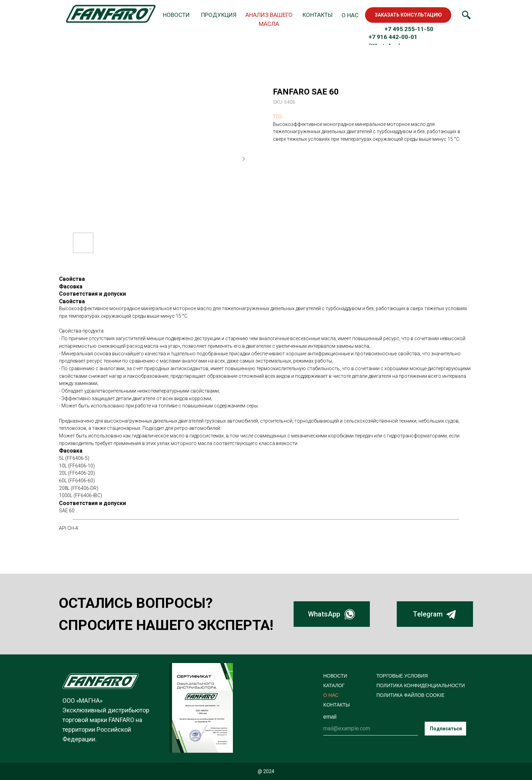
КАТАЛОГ (334, 685)
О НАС (331, 695)
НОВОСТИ (335, 676)
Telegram (428, 614)
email (330, 717)
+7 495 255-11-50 (409, 29)
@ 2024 (266, 771)
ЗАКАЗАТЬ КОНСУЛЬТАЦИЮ (408, 15)
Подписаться (446, 729)
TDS (278, 117)
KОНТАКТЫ (337, 705)
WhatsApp (324, 614)
